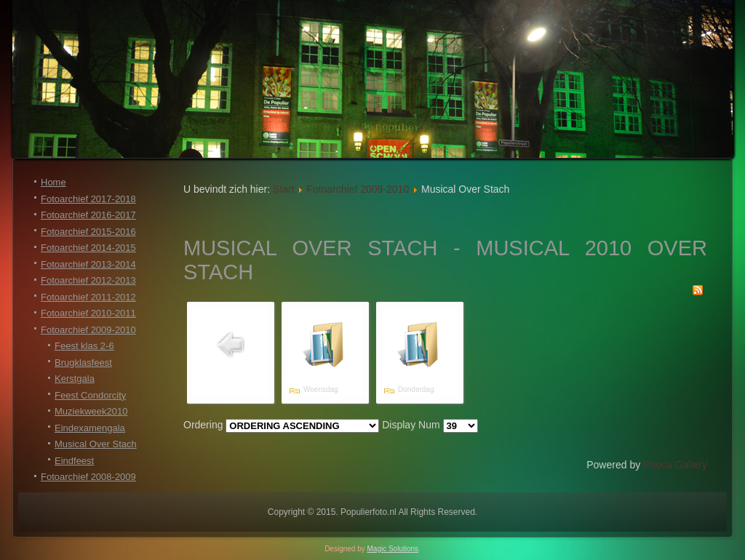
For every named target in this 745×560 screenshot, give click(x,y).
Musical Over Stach (96, 444)
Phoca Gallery (675, 465)
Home (53, 182)
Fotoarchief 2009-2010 (88, 330)
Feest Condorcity (90, 395)
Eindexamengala (90, 428)
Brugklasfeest (83, 363)
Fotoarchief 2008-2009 (88, 477)
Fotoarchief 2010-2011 (88, 313)
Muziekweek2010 (91, 411)
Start (284, 189)
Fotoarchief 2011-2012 (88, 297)
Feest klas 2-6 (84, 346)
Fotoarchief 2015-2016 (88, 232)
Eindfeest (74, 461)
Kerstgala (75, 379)
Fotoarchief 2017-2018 (88, 199)
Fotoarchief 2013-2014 (88, 264)
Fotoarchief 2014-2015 (88, 248)
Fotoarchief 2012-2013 (88, 280)
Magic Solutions (393, 549)
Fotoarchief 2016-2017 (88, 215)
